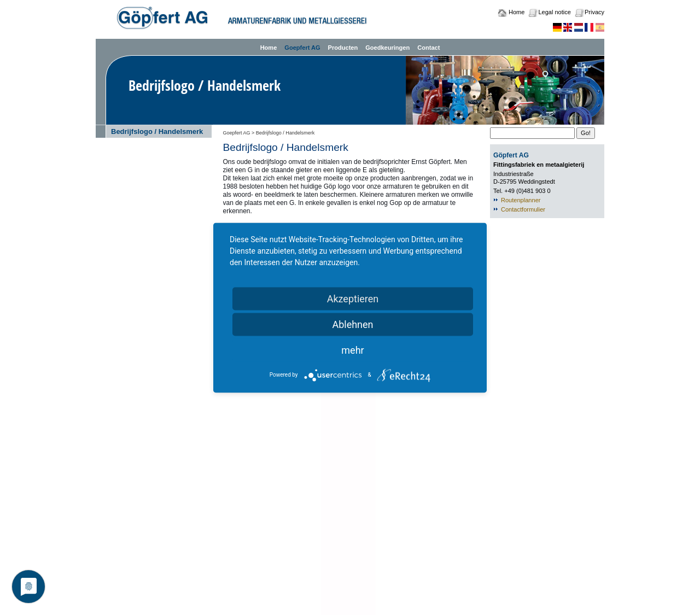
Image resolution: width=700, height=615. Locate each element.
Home (517, 12)
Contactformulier (523, 209)
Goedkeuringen (387, 48)
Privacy (594, 12)
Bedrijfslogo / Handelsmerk (157, 131)
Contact (428, 48)
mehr (352, 350)
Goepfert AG (302, 48)
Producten (343, 48)
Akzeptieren (353, 298)
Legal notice (554, 12)
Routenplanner (521, 200)
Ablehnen (352, 324)
